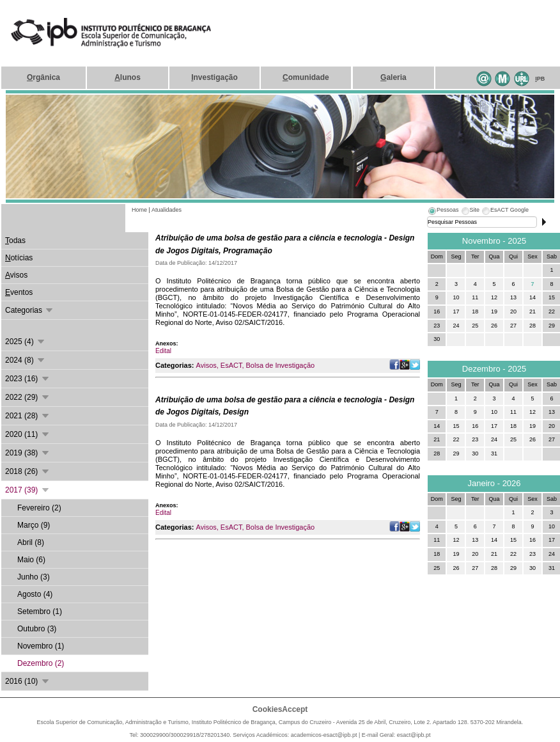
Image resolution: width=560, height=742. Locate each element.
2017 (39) (28, 490)
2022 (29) (28, 397)
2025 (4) (26, 342)
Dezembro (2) (41, 663)
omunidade (306, 77)
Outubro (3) (37, 629)
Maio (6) (31, 560)
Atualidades (167, 210)
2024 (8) (26, 360)
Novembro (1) (41, 646)
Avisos (206, 365)
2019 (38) (28, 453)
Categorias (30, 310)
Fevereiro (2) (39, 508)
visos (16, 275)
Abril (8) (31, 542)
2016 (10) (28, 681)
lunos (128, 77)
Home (139, 210)
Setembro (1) (40, 612)
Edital (163, 351)
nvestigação (214, 77)
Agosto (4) (35, 594)
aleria (393, 77)
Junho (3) (34, 577)
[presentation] (443, 212)
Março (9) (34, 525)
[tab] (443, 212)
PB (540, 79)
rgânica (43, 77)
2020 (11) (28, 434)
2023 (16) (28, 379)
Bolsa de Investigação (281, 365)
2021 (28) (28, 416)
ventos (19, 292)
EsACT (231, 365)
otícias (19, 258)
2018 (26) (28, 471)
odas (15, 241)
